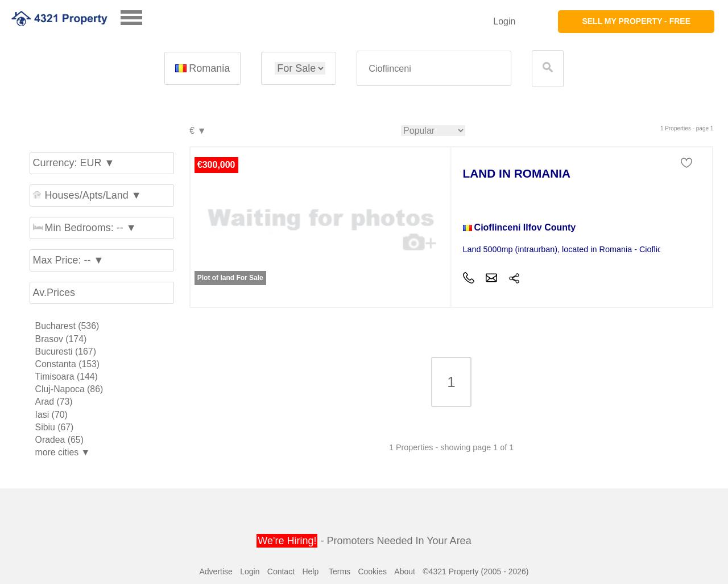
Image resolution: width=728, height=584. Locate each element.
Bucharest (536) (67, 326)
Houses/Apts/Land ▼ (87, 195)
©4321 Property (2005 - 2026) (475, 571)
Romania (202, 68)
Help (310, 571)
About (405, 571)
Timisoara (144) (67, 377)
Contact (281, 571)
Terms (340, 571)
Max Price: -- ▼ (69, 260)
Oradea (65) (59, 440)
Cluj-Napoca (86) (69, 389)
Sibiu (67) (55, 427)
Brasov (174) (61, 339)
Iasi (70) (51, 415)
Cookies (372, 571)
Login (504, 21)
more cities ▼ (63, 452)
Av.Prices (54, 293)
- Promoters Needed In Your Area (364, 541)
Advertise (216, 571)
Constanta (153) (68, 364)
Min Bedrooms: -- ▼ (85, 228)
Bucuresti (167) (66, 351)
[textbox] (434, 69)
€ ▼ (198, 131)
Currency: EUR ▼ (74, 163)
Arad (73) (54, 402)
